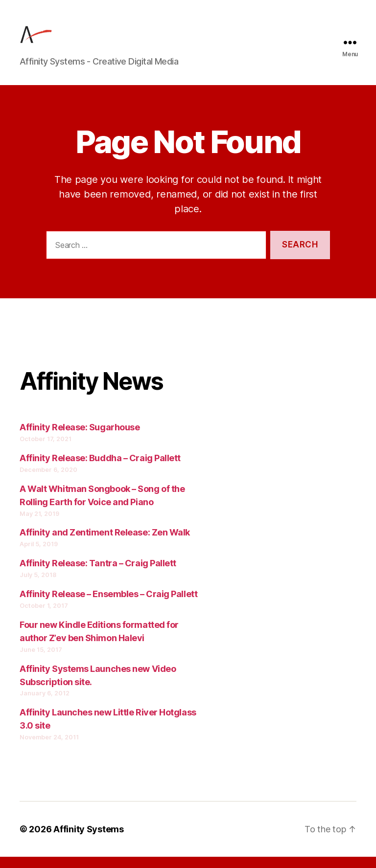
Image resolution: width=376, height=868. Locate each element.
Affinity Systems (89, 840)
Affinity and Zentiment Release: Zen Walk (105, 544)
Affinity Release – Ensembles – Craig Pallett (108, 605)
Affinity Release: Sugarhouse (80, 439)
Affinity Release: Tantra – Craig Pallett (98, 575)
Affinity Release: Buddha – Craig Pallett (100, 469)
